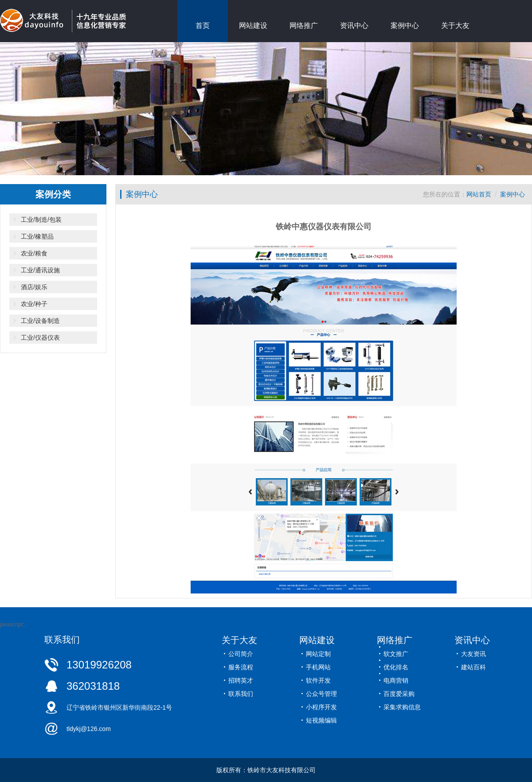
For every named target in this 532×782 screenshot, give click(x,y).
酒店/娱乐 (34, 287)
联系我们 (241, 694)
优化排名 (396, 667)
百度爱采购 (399, 694)
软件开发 (318, 680)
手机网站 (318, 667)
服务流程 (241, 667)
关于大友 (455, 26)
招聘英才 (241, 680)
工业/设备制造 (40, 321)
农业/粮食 (34, 253)
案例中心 (405, 26)
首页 (203, 26)
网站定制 (318, 654)
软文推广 (396, 654)
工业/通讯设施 (40, 270)
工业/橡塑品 (37, 236)
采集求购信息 (402, 707)
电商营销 (396, 680)
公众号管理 (321, 694)
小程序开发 (321, 707)
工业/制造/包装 (41, 220)
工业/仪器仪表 (40, 338)
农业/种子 (34, 304)
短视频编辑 (321, 720)
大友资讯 (473, 654)
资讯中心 (354, 26)
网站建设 (253, 26)
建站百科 (473, 667)
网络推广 (304, 26)
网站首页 (479, 194)
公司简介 (241, 654)
